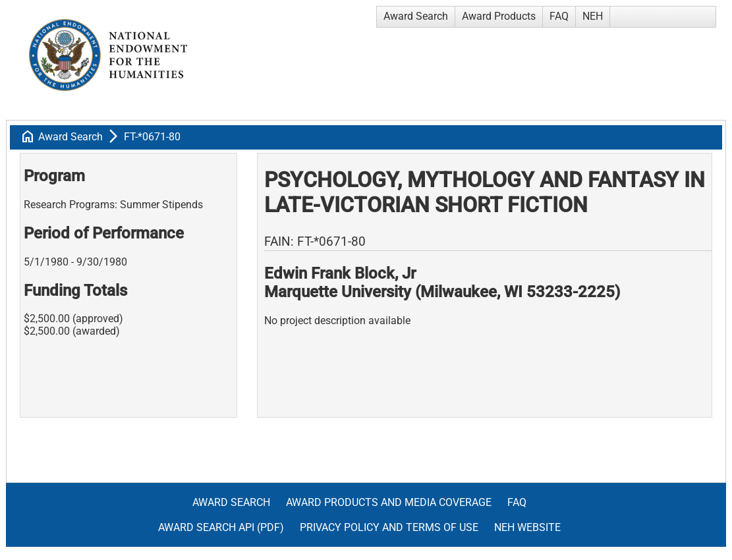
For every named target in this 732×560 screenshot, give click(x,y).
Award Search (416, 16)
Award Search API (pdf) (221, 527)
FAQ (559, 16)
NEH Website (527, 527)
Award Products (499, 16)
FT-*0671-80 (152, 137)
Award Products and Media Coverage (389, 502)
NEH (593, 16)
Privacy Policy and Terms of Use (389, 527)
